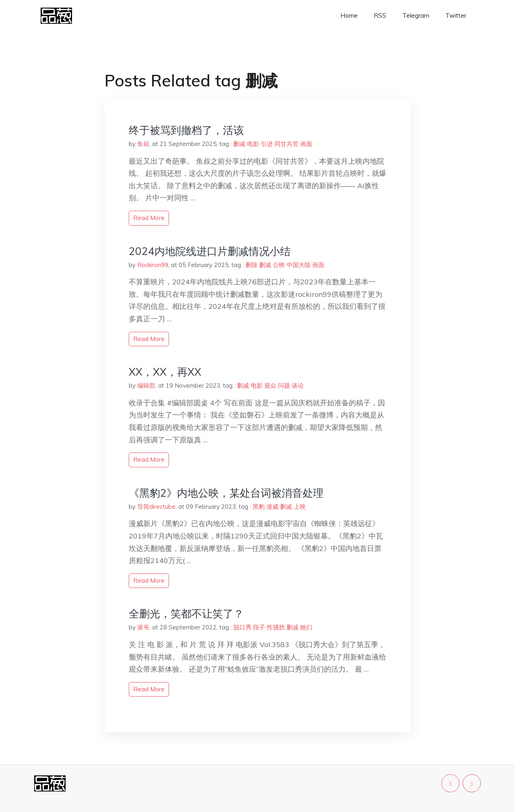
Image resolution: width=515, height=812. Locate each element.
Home (349, 15)
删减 (239, 144)
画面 (306, 144)
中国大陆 (299, 265)
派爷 (143, 627)
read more (149, 218)
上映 (300, 507)
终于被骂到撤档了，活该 (186, 130)
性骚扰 (276, 627)
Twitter (456, 15)
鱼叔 (143, 144)
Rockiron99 (153, 265)
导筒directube (156, 507)
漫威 (272, 507)
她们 (306, 627)
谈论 (298, 385)
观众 (270, 385)
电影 (253, 144)
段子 (259, 627)
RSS (380, 15)
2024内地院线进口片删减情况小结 (210, 251)
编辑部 (146, 385)
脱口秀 (242, 627)
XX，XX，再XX (165, 372)
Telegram (416, 15)
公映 (279, 265)
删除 (251, 265)
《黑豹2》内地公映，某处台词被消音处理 (226, 493)
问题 (284, 385)
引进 (267, 144)
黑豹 (259, 507)
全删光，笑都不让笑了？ (186, 614)
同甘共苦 (286, 144)
